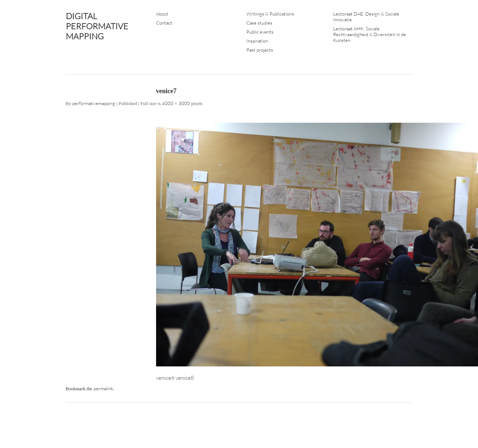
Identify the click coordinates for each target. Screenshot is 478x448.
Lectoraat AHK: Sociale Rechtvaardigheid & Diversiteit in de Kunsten (370, 34)
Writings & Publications (270, 14)
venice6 (165, 378)
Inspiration (257, 41)
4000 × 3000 (176, 103)
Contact (164, 23)
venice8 (185, 378)
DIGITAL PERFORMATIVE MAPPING (97, 26)
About (162, 14)
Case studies (259, 23)
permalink (103, 388)
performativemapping (94, 103)
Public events (260, 32)
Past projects (260, 50)
